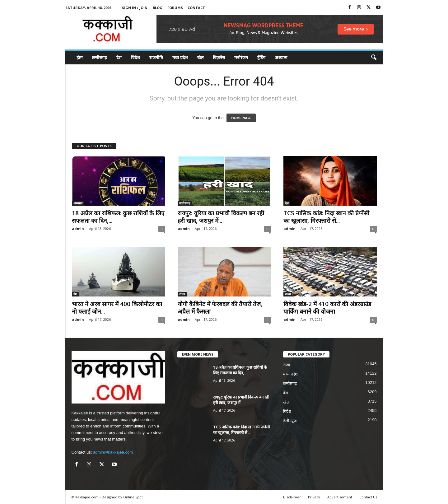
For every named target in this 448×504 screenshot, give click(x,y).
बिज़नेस (219, 57)
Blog (158, 8)
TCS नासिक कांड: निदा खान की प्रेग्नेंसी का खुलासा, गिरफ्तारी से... (326, 217)
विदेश (135, 57)
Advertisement (340, 497)
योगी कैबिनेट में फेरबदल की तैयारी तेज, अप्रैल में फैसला (220, 308)
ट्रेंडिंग (261, 57)
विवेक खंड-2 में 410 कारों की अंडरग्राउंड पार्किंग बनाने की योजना (327, 308)
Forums (175, 8)
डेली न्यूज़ (290, 421)
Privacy (314, 497)
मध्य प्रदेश (180, 57)
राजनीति (156, 57)
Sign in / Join (135, 8)
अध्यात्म (281, 57)
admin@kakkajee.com (113, 452)
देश (119, 57)
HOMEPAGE (241, 118)
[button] (374, 58)
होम (79, 57)
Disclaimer (292, 497)
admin (78, 229)
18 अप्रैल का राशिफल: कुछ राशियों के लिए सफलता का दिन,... (118, 217)
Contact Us (368, 497)
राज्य (182, 294)
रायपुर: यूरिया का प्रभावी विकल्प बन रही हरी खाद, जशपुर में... (221, 217)
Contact (196, 8)
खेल (200, 57)
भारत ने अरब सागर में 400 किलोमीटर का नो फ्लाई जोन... (117, 308)
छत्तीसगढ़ (99, 57)
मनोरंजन (241, 57)
